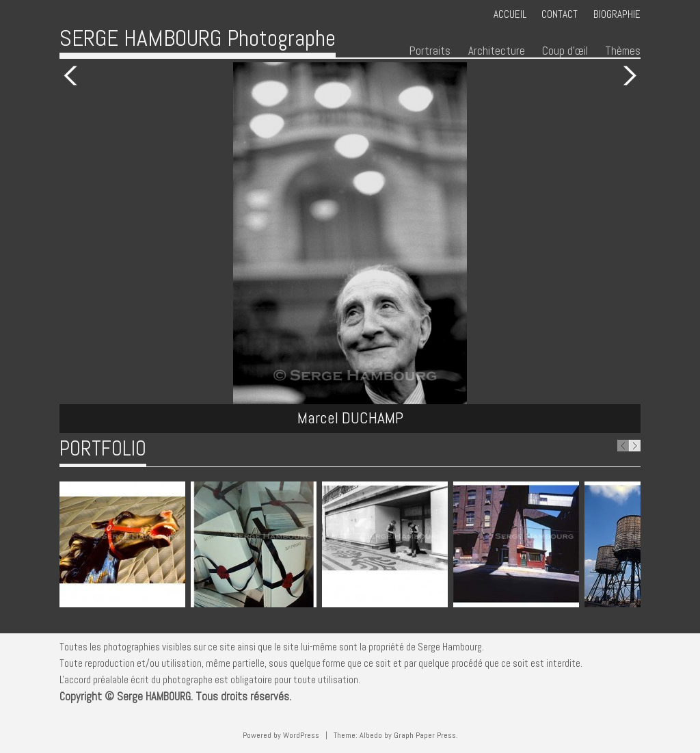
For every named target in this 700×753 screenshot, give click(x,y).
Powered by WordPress (281, 735)
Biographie (617, 14)
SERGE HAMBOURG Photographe (198, 38)
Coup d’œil (565, 51)
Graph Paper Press (425, 735)
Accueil (510, 14)
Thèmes (623, 51)
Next (627, 76)
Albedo (371, 735)
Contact (560, 14)
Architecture (497, 51)
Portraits (430, 51)
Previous (73, 76)
